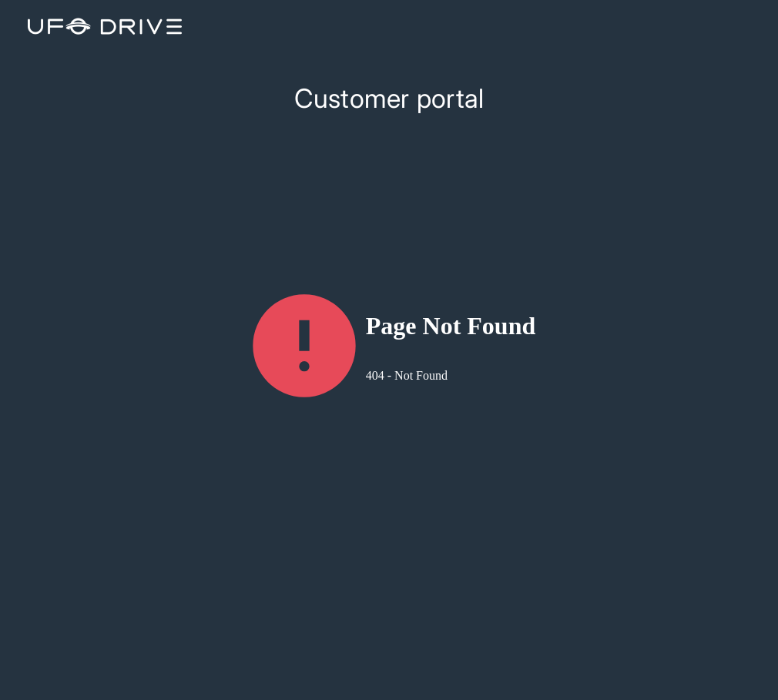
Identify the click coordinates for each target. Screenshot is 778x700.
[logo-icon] (102, 26)
